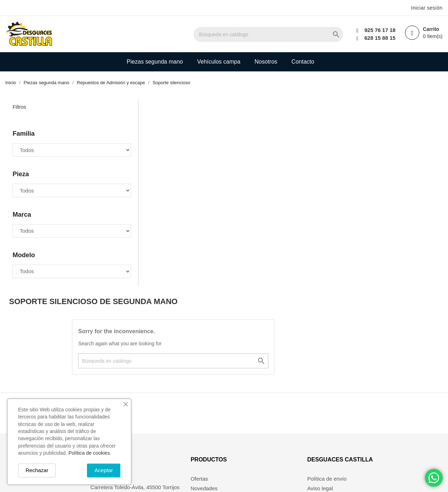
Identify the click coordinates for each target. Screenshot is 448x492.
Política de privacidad (334, 452)
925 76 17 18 (379, 30)
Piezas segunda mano (155, 62)
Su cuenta (267, 366)
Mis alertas (264, 424)
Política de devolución (334, 442)
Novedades (191, 395)
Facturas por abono (274, 405)
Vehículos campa (219, 62)
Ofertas (186, 386)
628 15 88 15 (379, 38)
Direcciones (264, 414)
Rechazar (37, 470)
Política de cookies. (90, 453)
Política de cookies (330, 433)
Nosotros (266, 62)
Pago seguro (323, 424)
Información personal (275, 386)
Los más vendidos (199, 405)
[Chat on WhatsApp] (434, 478)
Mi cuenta (189, 414)
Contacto (303, 62)
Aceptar (104, 470)
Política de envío (328, 386)
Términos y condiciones (336, 405)
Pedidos (260, 395)
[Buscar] (277, 34)
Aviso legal (321, 395)
